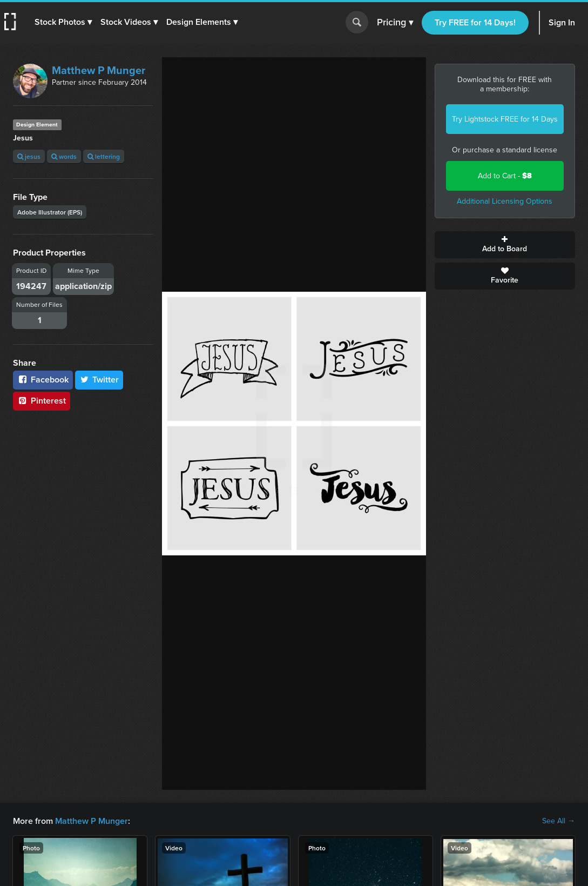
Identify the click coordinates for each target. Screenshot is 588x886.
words (64, 156)
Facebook (43, 380)
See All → (559, 821)
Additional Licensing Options (505, 201)
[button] (63, 22)
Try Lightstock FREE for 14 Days (505, 119)
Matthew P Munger (99, 70)
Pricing (395, 23)
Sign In (562, 22)
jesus (29, 156)
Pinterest (42, 401)
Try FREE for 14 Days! (475, 22)
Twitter (99, 380)
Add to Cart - (505, 176)
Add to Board (505, 245)
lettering (104, 156)
